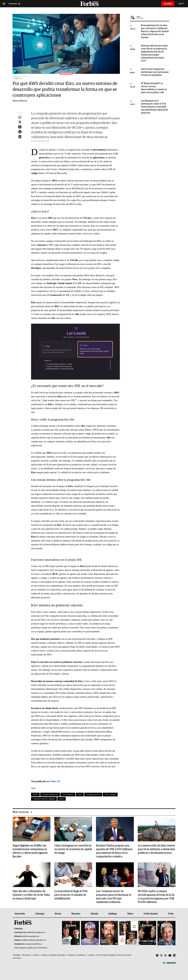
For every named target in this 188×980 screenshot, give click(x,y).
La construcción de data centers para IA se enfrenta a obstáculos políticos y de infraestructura (156, 849)
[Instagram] (166, 956)
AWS (35, 794)
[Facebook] (157, 956)
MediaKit (17, 955)
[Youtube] (170, 956)
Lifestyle (94, 914)
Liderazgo (40, 914)
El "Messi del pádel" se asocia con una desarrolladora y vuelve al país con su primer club (154, 88)
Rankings (113, 914)
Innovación (68, 794)
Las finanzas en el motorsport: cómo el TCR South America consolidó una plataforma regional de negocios (154, 107)
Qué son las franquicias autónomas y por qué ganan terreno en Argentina (155, 72)
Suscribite (168, 4)
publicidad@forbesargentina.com (33, 933)
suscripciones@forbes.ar (33, 944)
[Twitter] (161, 956)
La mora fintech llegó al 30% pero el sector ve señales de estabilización (71, 895)
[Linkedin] (174, 956)
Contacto (36, 955)
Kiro (80, 794)
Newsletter (26, 955)
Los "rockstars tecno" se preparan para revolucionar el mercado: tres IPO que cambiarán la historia (114, 897)
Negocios (76, 914)
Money (58, 914)
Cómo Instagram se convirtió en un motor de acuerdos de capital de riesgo (73, 849)
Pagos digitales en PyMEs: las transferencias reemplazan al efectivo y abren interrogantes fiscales (30, 851)
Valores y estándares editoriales (54, 955)
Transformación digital (44, 799)
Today (171, 914)
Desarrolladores (50, 794)
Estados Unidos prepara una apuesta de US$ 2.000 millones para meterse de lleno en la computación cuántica (114, 851)
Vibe (61, 799)
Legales (91, 955)
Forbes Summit (151, 914)
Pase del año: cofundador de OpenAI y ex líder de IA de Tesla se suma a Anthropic (31, 895)
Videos (130, 914)
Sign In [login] (182, 4)
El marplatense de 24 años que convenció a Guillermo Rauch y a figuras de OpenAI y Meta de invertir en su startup (155, 31)
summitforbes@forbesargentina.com (33, 940)
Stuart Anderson (20, 101)
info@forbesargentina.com (30, 936)
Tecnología (110, 794)
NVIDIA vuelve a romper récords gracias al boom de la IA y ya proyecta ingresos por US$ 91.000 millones (156, 897)
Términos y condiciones (77, 955)
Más (153, 17)
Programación (93, 794)
